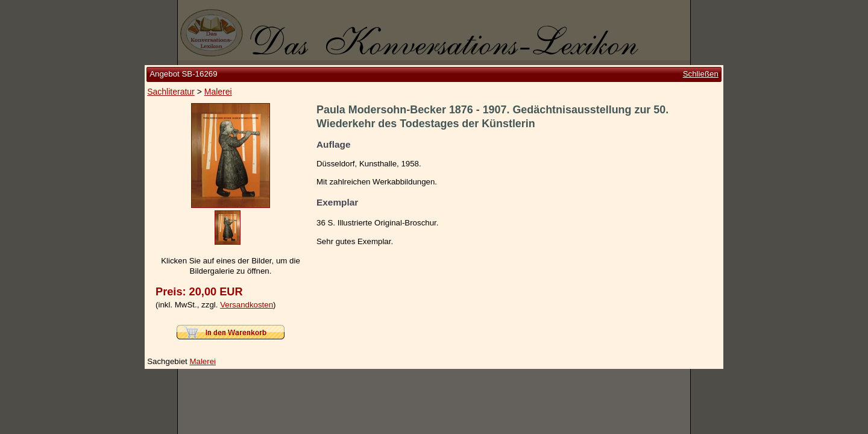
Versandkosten (247, 305)
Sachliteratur (171, 92)
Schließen (701, 74)
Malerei (218, 92)
